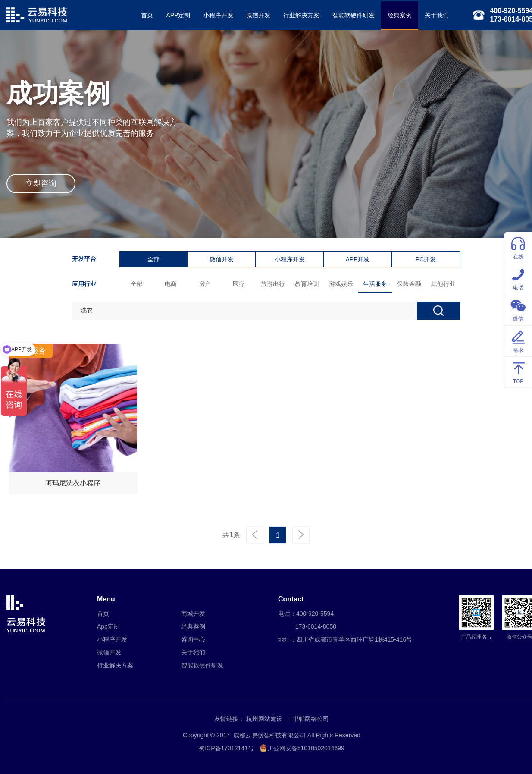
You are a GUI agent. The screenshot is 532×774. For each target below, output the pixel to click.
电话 (518, 278)
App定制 (108, 626)
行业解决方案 (301, 15)
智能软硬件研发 (354, 15)
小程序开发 (218, 15)
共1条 (231, 535)
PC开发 (426, 259)
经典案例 (400, 15)
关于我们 (437, 15)
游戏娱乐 (341, 284)
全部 (153, 259)
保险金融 (409, 284)
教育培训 (307, 284)
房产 (205, 284)
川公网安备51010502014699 (306, 748)
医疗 (239, 284)
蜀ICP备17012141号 (226, 748)
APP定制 (178, 15)
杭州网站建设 (264, 719)
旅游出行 (273, 284)
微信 (518, 309)
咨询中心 (193, 639)
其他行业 (443, 284)
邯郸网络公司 (311, 719)
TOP (518, 372)
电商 (171, 284)
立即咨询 (41, 183)
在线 (518, 247)
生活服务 (375, 284)
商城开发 (193, 614)
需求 (518, 341)
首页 (147, 15)
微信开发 (258, 15)
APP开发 (357, 259)
